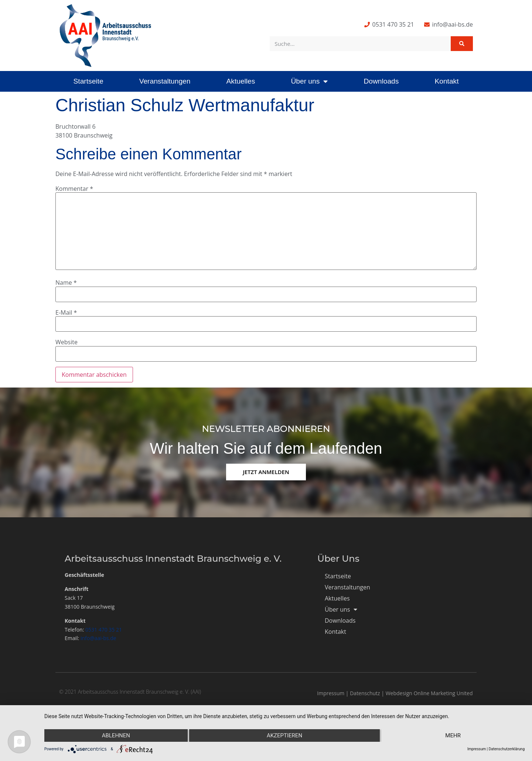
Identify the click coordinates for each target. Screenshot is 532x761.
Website (66, 342)
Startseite (88, 81)
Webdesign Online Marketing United (429, 693)
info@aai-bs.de (98, 638)
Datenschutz (365, 693)
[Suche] (462, 44)
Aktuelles (241, 81)
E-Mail (66, 312)
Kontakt (446, 81)
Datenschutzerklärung (507, 749)
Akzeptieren (284, 735)
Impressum (331, 693)
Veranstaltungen (165, 81)
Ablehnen (116, 735)
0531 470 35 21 (104, 630)
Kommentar (74, 189)
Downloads (381, 81)
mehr (453, 735)
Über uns (309, 81)
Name (66, 283)
